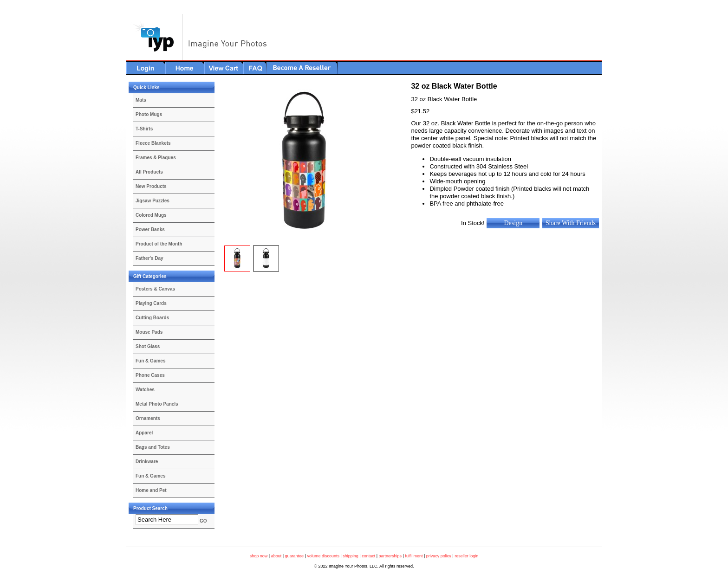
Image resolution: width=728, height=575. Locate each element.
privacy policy (439, 556)
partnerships (390, 556)
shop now (259, 556)
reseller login (466, 556)
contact (368, 556)
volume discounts (323, 556)
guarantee (295, 556)
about (276, 556)
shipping (351, 556)
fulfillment (414, 556)
